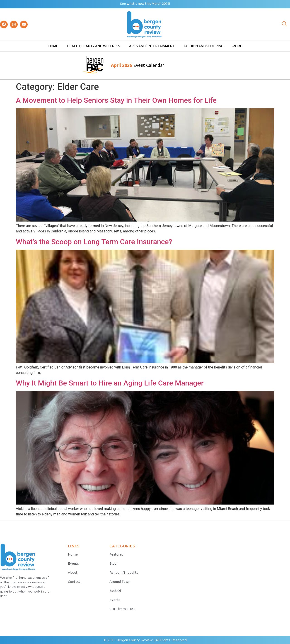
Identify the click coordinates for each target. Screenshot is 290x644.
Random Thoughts (124, 572)
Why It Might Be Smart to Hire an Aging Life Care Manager (110, 383)
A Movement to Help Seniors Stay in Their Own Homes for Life (116, 100)
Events (73, 563)
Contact (74, 582)
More (237, 46)
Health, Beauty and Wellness (94, 46)
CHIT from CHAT (122, 609)
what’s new (136, 4)
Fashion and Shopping (204, 46)
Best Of (115, 591)
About (73, 572)
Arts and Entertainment (152, 46)
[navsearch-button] (284, 24)
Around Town (120, 582)
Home (53, 46)
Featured (116, 554)
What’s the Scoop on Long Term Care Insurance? (94, 242)
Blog (113, 563)
